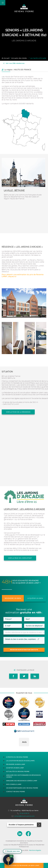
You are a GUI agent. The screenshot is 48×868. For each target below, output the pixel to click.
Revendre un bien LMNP (16, 778)
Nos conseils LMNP (14, 798)
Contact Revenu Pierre (16, 805)
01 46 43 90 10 (23, 827)
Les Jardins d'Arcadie (38, 58)
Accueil (6, 58)
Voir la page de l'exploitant (20, 558)
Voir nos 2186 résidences (14, 63)
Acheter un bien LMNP (15, 781)
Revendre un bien (13, 598)
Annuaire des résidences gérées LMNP (22, 794)
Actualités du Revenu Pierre (18, 785)
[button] (19, 762)
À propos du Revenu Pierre (17, 770)
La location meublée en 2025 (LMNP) (20, 774)
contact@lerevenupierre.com (23, 829)
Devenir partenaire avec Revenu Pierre (22, 801)
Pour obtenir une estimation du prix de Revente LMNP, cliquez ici (23, 276)
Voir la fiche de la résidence (18, 412)
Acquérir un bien (35, 598)
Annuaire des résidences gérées (24, 58)
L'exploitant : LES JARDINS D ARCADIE (24, 509)
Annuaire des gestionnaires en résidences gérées (24, 789)
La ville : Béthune (14, 190)
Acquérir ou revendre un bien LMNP (24, 865)
